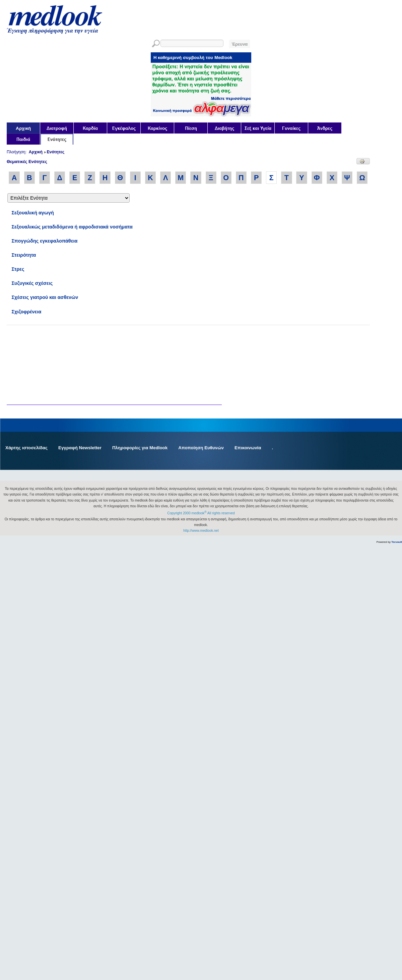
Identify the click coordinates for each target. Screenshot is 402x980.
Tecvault (397, 542)
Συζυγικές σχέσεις (32, 283)
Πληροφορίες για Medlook (140, 448)
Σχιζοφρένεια (26, 312)
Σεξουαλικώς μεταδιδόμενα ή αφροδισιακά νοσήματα (72, 227)
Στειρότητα (24, 255)
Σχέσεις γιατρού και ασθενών (45, 297)
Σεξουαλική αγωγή (32, 213)
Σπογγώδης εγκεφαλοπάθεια (44, 241)
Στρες (18, 269)
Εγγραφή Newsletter (80, 448)
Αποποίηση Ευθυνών (201, 448)
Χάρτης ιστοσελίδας (26, 448)
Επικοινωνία (248, 448)
